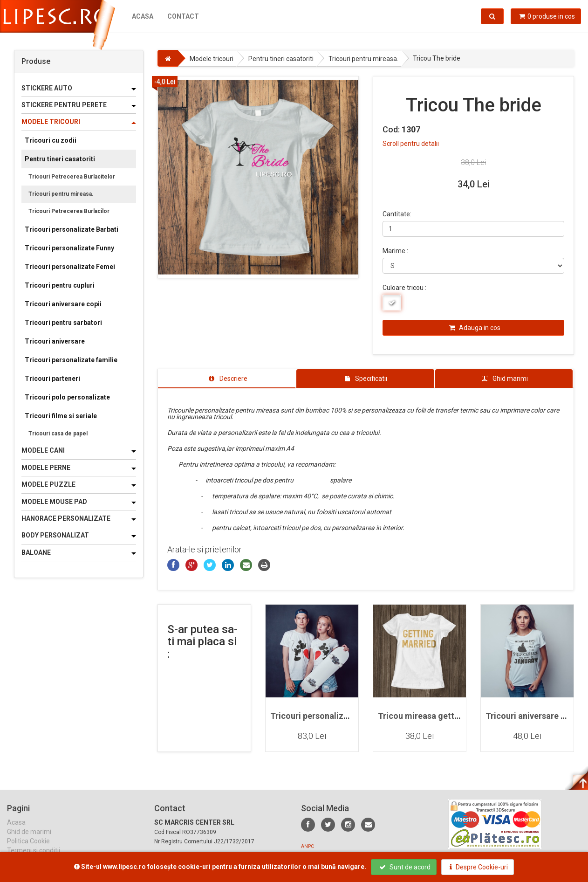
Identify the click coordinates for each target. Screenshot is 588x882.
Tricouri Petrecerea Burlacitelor (72, 177)
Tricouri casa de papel (58, 434)
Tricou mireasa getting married (438, 716)
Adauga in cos (475, 328)
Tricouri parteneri (52, 379)
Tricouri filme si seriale (61, 416)
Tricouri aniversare (55, 341)
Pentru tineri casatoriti (60, 159)
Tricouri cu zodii (51, 140)
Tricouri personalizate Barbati (72, 229)
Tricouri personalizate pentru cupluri (341, 716)
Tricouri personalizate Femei (70, 267)
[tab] (227, 379)
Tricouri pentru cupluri (60, 285)
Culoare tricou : (404, 288)
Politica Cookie (28, 849)
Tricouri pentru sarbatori (63, 323)
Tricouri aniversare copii (63, 304)
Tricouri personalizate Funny (69, 248)
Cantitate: (397, 214)
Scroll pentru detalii (411, 144)
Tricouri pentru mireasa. (61, 194)
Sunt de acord (405, 867)
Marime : (395, 251)
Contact (183, 16)
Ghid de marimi (29, 840)
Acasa (143, 16)
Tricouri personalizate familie (71, 360)
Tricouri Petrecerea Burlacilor (69, 211)
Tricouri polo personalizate (67, 397)
